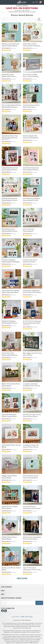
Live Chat (15, 617)
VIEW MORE (22, 578)
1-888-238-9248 (26, 617)
